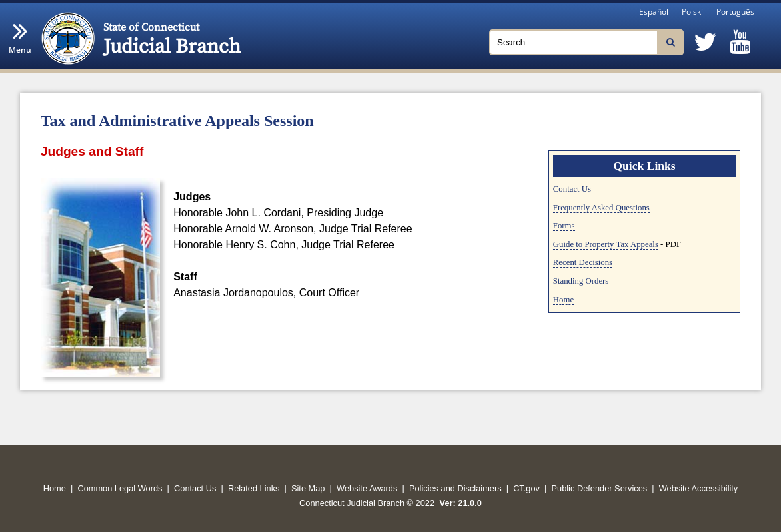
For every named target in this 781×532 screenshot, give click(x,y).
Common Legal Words (120, 488)
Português (735, 12)
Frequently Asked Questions (601, 208)
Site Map (308, 488)
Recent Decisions (583, 262)
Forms (564, 226)
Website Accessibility (699, 488)
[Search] (586, 42)
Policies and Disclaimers (455, 488)
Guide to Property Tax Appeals (606, 244)
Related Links (254, 488)
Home (563, 300)
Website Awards (367, 488)
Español (654, 12)
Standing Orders (581, 281)
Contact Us (572, 189)
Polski (692, 12)
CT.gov (526, 488)
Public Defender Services (600, 488)
